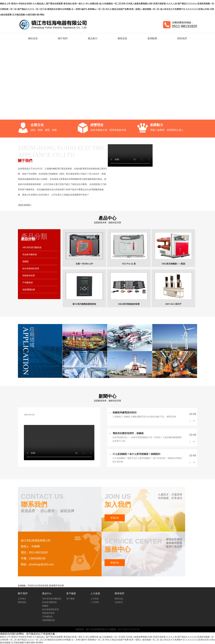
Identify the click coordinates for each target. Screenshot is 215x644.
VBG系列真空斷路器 (32, 247)
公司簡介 (22, 599)
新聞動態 (152, 38)
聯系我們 (182, 38)
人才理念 (95, 599)
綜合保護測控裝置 (31, 268)
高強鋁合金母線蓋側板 (38, 585)
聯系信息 (119, 599)
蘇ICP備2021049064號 (129, 629)
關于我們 (63, 38)
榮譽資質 (122, 38)
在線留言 (119, 602)
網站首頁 (33, 38)
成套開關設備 (29, 290)
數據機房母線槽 (56, 585)
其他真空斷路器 (30, 254)
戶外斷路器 (28, 283)
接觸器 (26, 261)
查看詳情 (115, 518)
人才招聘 (95, 602)
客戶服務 (70, 599)
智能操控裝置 (29, 275)
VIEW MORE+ (25, 205)
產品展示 (93, 38)
